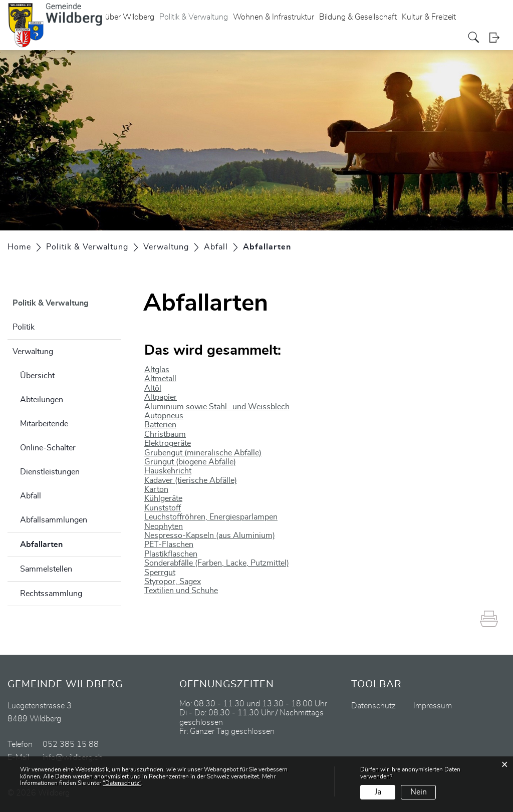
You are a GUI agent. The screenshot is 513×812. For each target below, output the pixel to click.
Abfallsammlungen (54, 520)
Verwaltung (33, 352)
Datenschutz (373, 706)
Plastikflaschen (171, 554)
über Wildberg (130, 17)
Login (497, 37)
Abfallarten (66, 543)
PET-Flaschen (169, 545)
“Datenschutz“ (122, 783)
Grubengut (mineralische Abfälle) (203, 453)
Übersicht (37, 376)
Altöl (153, 388)
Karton (156, 489)
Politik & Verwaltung (194, 17)
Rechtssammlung (51, 594)
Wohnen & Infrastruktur (274, 17)
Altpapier (161, 397)
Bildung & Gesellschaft (358, 17)
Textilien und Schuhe (181, 591)
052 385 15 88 (71, 744)
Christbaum (165, 434)
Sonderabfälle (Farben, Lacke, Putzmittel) (217, 563)
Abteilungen (42, 400)
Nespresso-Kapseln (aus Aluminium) (210, 535)
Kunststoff (163, 508)
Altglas (157, 370)
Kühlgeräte (163, 498)
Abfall (31, 496)
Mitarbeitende (44, 424)
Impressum (433, 706)
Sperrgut (160, 573)
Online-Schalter (48, 448)
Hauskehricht (168, 471)
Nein (419, 792)
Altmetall (160, 379)
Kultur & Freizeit (429, 17)
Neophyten (164, 526)
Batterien (160, 425)
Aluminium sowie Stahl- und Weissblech (217, 407)
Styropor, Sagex (173, 582)
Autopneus (164, 416)
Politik (24, 327)
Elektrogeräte (168, 443)
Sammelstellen (46, 569)
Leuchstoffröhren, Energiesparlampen (211, 517)
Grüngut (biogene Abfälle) (190, 462)
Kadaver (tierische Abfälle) (191, 480)
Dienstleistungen (50, 472)
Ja (378, 792)
